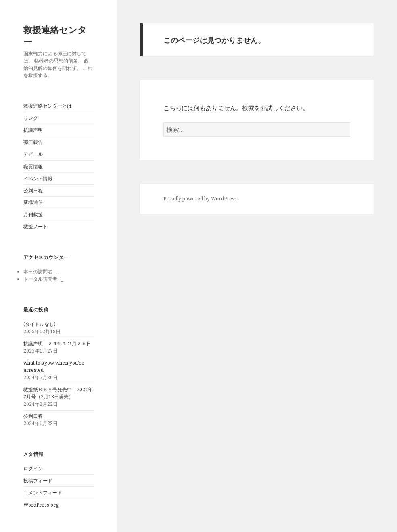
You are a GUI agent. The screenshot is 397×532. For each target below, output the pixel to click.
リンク (31, 118)
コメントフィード (43, 493)
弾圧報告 (33, 142)
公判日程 (33, 191)
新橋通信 (33, 202)
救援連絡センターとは (48, 106)
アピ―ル (33, 154)
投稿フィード (38, 481)
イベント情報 (38, 178)
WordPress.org (41, 505)
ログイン (33, 468)
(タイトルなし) (40, 324)
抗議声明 (33, 130)
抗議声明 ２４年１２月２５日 (57, 343)
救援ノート (36, 226)
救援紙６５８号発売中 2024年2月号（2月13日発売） (58, 393)
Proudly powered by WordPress (200, 199)
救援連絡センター (55, 35)
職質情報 (33, 166)
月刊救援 (33, 214)
